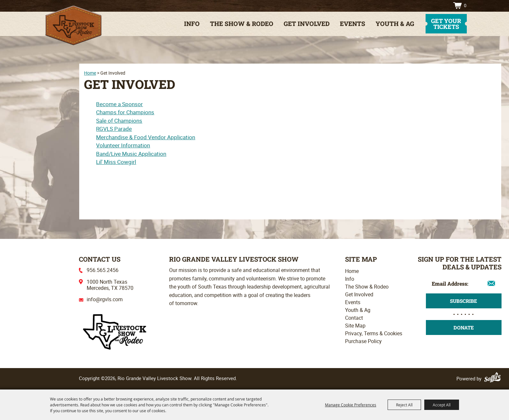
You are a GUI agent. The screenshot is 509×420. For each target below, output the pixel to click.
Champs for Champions (125, 112)
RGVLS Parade (114, 129)
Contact (354, 318)
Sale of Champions (119, 121)
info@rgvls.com (105, 299)
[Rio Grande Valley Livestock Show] (115, 331)
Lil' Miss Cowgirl (116, 162)
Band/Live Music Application (131, 154)
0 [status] (465, 5)
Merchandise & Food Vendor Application (146, 137)
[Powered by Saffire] (493, 378)
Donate (464, 327)
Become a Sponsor (119, 104)
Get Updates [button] (464, 301)
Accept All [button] (442, 405)
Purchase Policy (363, 341)
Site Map (355, 326)
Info (192, 24)
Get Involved (307, 24)
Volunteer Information (123, 145)
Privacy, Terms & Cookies (374, 333)
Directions (442, 6)
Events (353, 24)
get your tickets (446, 24)
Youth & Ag (395, 24)
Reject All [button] (404, 405)
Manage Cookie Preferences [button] (351, 405)
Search (432, 6)
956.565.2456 (103, 270)
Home (90, 73)
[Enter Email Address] (464, 283)
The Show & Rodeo (242, 24)
